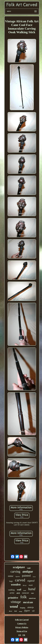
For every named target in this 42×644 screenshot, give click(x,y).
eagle (29, 568)
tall (33, 611)
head (25, 590)
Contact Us (22, 624)
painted (26, 576)
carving (15, 571)
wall (19, 590)
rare (32, 593)
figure (27, 611)
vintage (16, 602)
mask (31, 585)
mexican (28, 602)
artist (12, 593)
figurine (18, 576)
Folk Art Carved (22, 620)
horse (34, 577)
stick (18, 593)
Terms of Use (22, 631)
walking (11, 590)
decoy (25, 585)
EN (20, 635)
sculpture (19, 567)
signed (31, 581)
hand (32, 589)
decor (11, 611)
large (11, 581)
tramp (21, 611)
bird (16, 611)
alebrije (31, 607)
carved (20, 580)
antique (28, 571)
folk (24, 597)
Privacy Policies (22, 627)
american (32, 598)
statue (11, 576)
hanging (23, 608)
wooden (16, 585)
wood (14, 606)
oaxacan (25, 593)
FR (24, 635)
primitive (13, 598)
